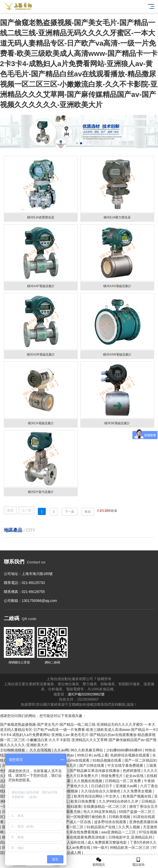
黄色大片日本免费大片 (81, 776)
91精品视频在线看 (108, 760)
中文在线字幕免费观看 (126, 765)
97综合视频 (148, 832)
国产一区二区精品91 (141, 760)
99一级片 (101, 847)
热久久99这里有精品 (100, 812)
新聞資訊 (99, 862)
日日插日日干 (102, 786)
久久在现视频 (41, 750)
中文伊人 (113, 796)
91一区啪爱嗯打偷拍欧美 (86, 817)
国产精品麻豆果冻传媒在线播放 (95, 771)
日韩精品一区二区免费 (123, 781)
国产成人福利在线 (71, 842)
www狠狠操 (69, 791)
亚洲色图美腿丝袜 (143, 822)
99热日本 (84, 755)
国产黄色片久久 (76, 786)
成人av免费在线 (78, 847)
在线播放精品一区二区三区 (105, 806)
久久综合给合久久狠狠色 (101, 791)
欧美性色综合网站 (89, 796)
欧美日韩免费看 (84, 801)
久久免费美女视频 (138, 791)
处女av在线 (135, 776)
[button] (77, 143)
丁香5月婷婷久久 (143, 842)
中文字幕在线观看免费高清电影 (81, 837)
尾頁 (88, 512)
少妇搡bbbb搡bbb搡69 (125, 750)
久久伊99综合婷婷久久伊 (119, 801)
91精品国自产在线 (101, 827)
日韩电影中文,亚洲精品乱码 (131, 837)
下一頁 (70, 512)
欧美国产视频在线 (138, 796)
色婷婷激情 (132, 771)
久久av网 (61, 750)
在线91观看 (72, 806)
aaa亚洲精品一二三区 (119, 832)
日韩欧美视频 (120, 817)
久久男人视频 (130, 827)
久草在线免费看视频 (83, 832)
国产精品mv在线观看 (74, 760)
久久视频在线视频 (88, 781)
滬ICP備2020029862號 (86, 694)
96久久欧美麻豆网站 (87, 750)
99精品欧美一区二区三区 (130, 847)
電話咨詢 (138, 862)
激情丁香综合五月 (143, 806)
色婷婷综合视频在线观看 (130, 755)
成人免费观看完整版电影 (108, 842)
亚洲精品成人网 (69, 853)
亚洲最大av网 (127, 786)
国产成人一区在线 (77, 822)
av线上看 (101, 755)
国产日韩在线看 (92, 765)
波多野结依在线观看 (111, 822)
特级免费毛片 (112, 776)
